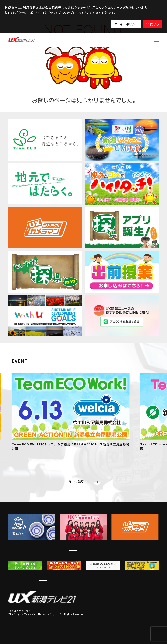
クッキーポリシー (126, 24)
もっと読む (84, 481)
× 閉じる (153, 24)
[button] (73, 551)
